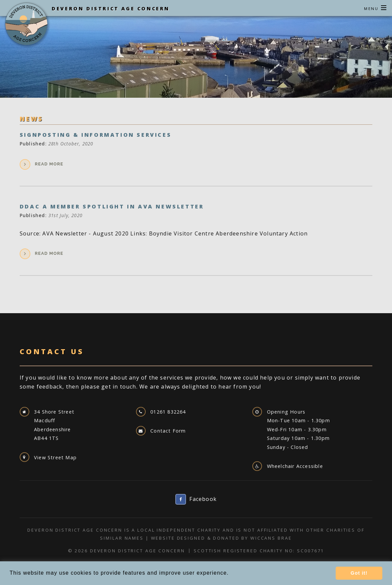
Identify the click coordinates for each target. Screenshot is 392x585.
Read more (49, 164)
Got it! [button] (359, 573)
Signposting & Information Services (95, 135)
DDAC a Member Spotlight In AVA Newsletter (112, 206)
